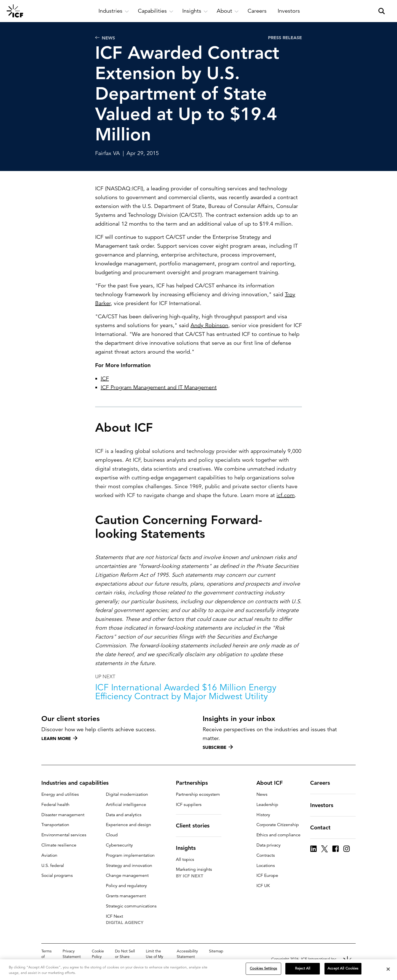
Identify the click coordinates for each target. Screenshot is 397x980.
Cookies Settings (263, 969)
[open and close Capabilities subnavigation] (156, 11)
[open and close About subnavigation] (228, 11)
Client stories (196, 826)
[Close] (388, 969)
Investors (325, 805)
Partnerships (195, 783)
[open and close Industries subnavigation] (114, 11)
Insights (189, 848)
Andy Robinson (209, 325)
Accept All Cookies (343, 969)
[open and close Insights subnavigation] (195, 11)
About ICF (273, 783)
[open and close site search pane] (382, 11)
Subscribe (218, 747)
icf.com (286, 510)
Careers (323, 783)
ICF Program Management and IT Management (159, 387)
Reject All (303, 969)
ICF (105, 379)
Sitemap (216, 951)
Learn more (59, 738)
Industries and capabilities (78, 783)
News (105, 38)
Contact (324, 827)
